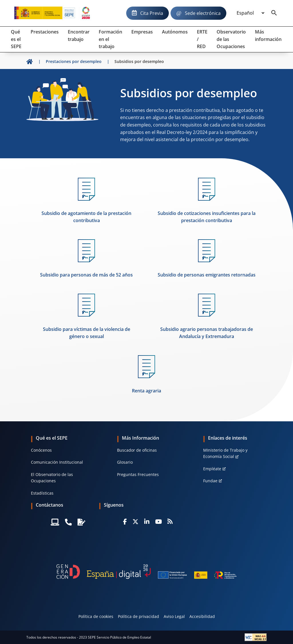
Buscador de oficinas (137, 450)
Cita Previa (152, 13)
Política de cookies (96, 616)
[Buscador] (274, 13)
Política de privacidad (138, 616)
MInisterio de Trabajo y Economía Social (225, 453)
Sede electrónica (203, 13)
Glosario (125, 462)
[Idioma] (250, 13)
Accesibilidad (202, 616)
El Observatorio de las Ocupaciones (52, 478)
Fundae (210, 481)
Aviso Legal (174, 616)
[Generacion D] (146, 572)
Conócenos (41, 450)
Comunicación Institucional (57, 462)
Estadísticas (42, 493)
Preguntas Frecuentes (138, 474)
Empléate (212, 469)
